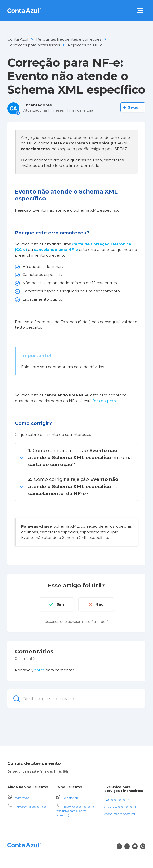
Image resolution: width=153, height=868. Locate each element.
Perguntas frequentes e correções (69, 39)
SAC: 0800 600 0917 (117, 800)
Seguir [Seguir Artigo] (135, 107)
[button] (140, 10)
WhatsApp (22, 798)
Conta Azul (18, 39)
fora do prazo (105, 401)
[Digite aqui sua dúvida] (76, 698)
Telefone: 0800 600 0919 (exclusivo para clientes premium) (75, 811)
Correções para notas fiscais (34, 45)
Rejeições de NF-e (85, 45)
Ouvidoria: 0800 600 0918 (120, 807)
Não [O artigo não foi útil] (100, 604)
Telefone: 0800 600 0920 (30, 807)
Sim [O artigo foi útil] (60, 604)
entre (39, 670)
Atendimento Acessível (120, 814)
